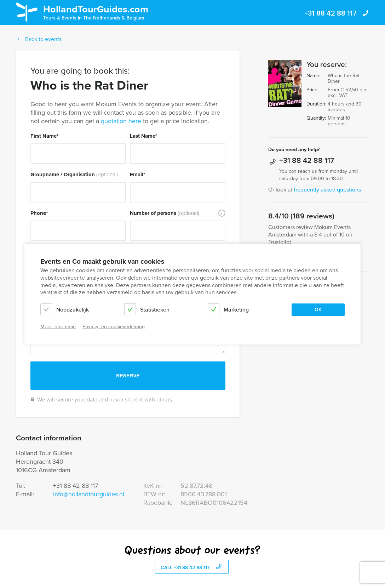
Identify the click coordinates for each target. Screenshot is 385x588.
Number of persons (165, 213)
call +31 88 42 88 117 (192, 567)
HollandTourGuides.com (96, 12)
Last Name (143, 136)
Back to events (39, 39)
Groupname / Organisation (74, 175)
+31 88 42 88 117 (337, 13)
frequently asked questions (327, 189)
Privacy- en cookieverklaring (114, 327)
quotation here (121, 121)
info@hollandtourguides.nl (89, 494)
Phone (39, 213)
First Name (44, 136)
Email (137, 175)
